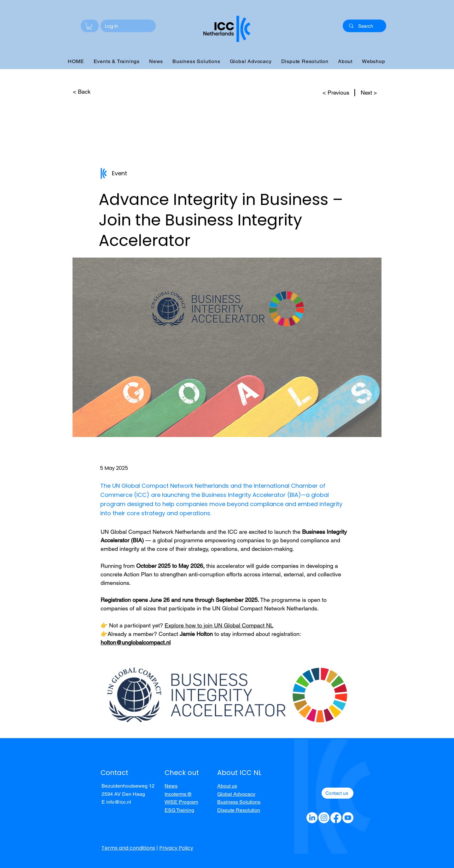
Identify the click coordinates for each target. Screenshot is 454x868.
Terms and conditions (128, 848)
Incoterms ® (178, 794)
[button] (89, 26)
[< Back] (81, 92)
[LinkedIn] (312, 818)
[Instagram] (324, 818)
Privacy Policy (176, 848)
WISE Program (181, 802)
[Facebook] (336, 818)
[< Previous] (334, 93)
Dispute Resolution (239, 810)
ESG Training (179, 810)
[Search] (365, 26)
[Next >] (370, 93)
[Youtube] (348, 818)
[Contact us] (338, 793)
